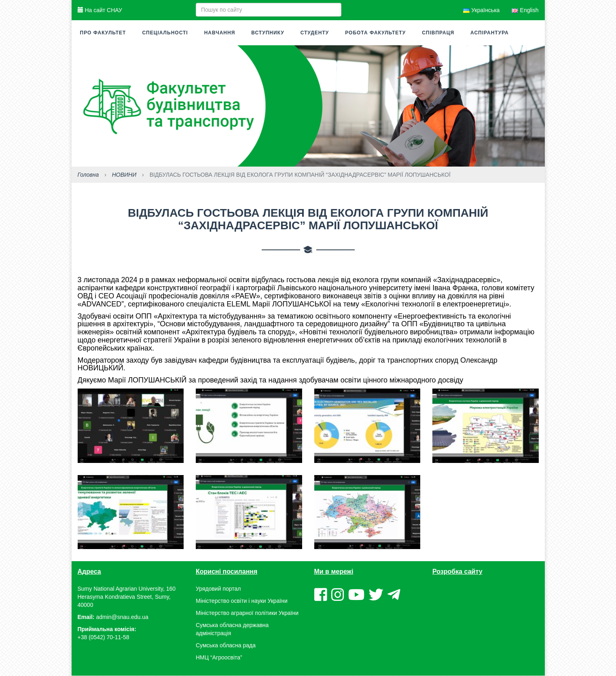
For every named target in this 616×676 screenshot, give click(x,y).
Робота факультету (375, 33)
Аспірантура (490, 33)
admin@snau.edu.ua (122, 617)
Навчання (220, 33)
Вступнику (268, 33)
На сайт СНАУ (100, 10)
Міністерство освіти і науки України (242, 601)
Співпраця (438, 33)
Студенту (315, 33)
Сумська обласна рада (226, 646)
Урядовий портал (218, 589)
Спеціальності (165, 33)
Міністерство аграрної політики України (247, 613)
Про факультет (103, 33)
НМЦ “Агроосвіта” (219, 658)
